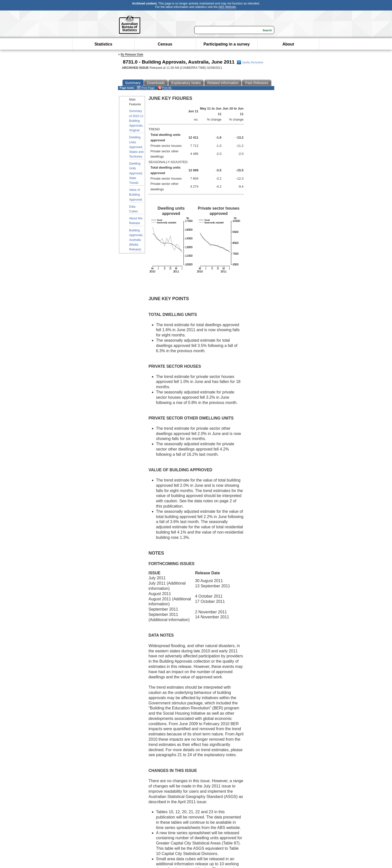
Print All (164, 88)
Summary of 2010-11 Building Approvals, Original (136, 121)
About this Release (136, 221)
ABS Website (227, 7)
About (288, 44)
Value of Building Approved (136, 195)
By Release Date (132, 55)
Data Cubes (134, 209)
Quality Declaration (250, 62)
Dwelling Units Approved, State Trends (136, 173)
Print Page (146, 88)
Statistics (103, 44)
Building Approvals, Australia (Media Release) (136, 240)
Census (165, 44)
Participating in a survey (227, 44)
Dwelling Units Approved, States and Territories (136, 147)
